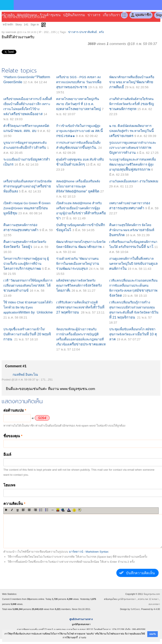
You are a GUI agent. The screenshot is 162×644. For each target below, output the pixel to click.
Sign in (35, 24)
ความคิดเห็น (14, 504)
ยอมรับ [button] (153, 634)
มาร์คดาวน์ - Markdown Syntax (89, 552)
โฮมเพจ (9, 485)
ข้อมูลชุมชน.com (152, 594)
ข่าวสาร (94, 15)
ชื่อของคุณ (13, 436)
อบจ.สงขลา (154, 604)
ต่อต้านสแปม (15, 410)
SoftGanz (135, 609)
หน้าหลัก (8, 15)
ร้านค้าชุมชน (50, 15)
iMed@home (27, 15)
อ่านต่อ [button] (83, 637)
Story (19, 24)
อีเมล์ (7, 455)
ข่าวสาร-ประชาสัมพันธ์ (82, 32)
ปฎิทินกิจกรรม (74, 15)
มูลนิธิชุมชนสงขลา (127, 599)
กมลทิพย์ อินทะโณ (25, 375)
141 (26, 24)
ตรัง (102, 32)
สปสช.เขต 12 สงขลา (148, 599)
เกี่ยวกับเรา (112, 15)
